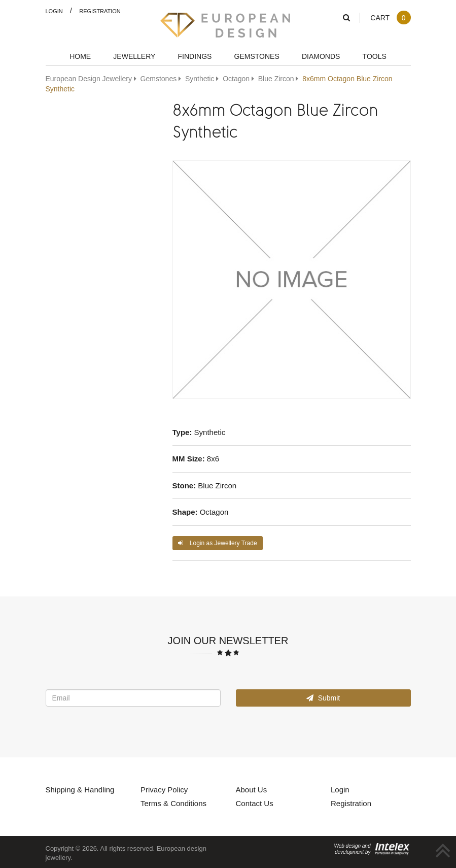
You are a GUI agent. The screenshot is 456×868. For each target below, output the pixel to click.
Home (80, 56)
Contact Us (255, 803)
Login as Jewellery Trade (218, 543)
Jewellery (134, 56)
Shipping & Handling (80, 789)
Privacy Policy (164, 789)
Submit (323, 698)
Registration (100, 11)
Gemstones (257, 56)
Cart (390, 18)
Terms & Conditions (173, 803)
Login (54, 11)
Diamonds (321, 56)
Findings (195, 56)
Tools (375, 56)
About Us (252, 789)
